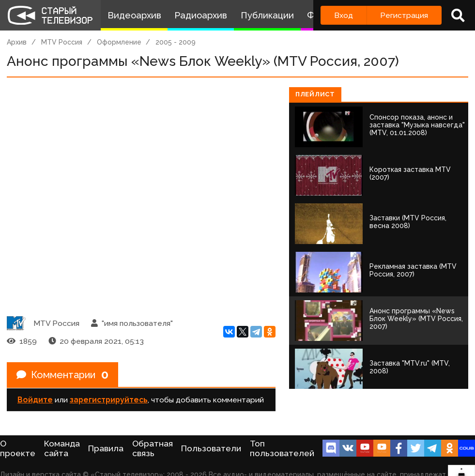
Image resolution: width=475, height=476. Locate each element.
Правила (106, 448)
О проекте (18, 448)
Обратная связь (153, 448)
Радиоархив (201, 15)
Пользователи (211, 448)
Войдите (35, 400)
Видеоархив (134, 15)
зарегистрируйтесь (109, 400)
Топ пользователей (282, 448)
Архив (17, 42)
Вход (344, 15)
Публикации (267, 15)
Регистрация (404, 15)
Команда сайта (62, 448)
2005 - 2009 (176, 42)
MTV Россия (62, 42)
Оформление (119, 42)
